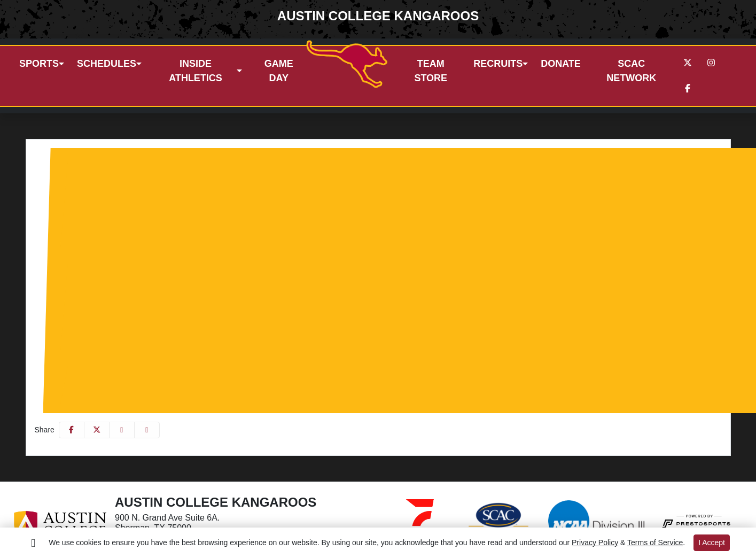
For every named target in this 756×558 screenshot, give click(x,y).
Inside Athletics (196, 69)
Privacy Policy (595, 542)
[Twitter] (688, 61)
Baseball (172, 163)
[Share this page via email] (122, 426)
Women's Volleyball (215, 330)
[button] (42, 62)
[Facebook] (688, 87)
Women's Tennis (209, 317)
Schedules (107, 61)
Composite (89, 394)
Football (171, 188)
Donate (561, 61)
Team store (431, 69)
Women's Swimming (216, 304)
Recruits (498, 61)
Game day (279, 69)
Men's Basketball (188, 176)
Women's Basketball (216, 265)
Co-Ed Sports (77, 355)
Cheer (81, 368)
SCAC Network (631, 69)
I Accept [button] (712, 542)
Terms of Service (655, 542)
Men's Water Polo (189, 240)
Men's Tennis (180, 227)
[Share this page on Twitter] (97, 426)
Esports (83, 381)
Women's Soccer (210, 291)
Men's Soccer (181, 201)
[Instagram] (711, 61)
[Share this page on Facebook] (72, 426)
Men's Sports (77, 150)
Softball (192, 278)
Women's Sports (83, 253)
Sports (39, 61)
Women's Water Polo (218, 342)
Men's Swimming (188, 214)
